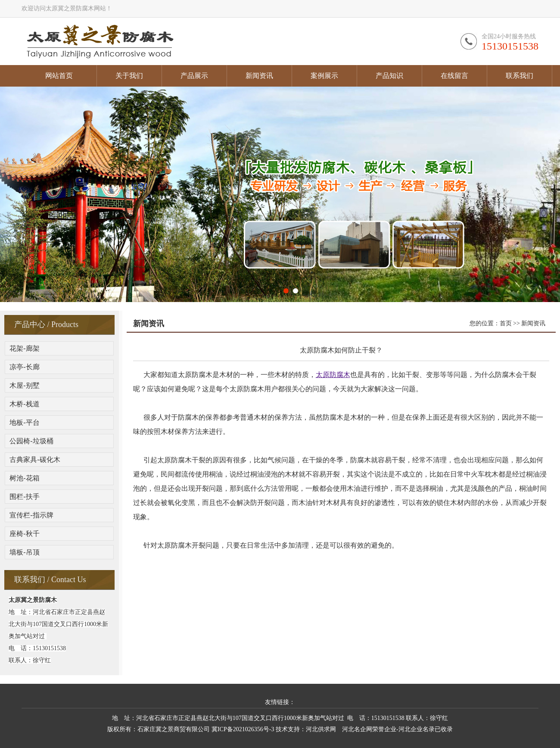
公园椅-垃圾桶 (31, 441)
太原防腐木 (333, 375)
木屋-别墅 (24, 385)
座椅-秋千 (24, 534)
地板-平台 (24, 422)
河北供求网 (321, 729)
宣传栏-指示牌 (31, 515)
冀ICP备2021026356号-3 (243, 729)
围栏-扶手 (24, 497)
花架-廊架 (24, 348)
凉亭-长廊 (24, 367)
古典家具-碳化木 (35, 460)
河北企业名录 (417, 729)
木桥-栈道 (24, 404)
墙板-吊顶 (24, 552)
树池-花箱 (24, 478)
